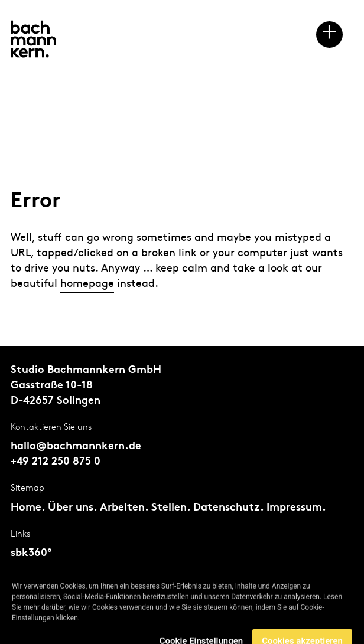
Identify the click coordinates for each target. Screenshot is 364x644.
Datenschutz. (228, 508)
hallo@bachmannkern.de (76, 447)
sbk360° (31, 553)
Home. (28, 508)
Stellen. (171, 508)
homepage (87, 284)
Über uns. (72, 508)
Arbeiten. (124, 508)
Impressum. (296, 508)
